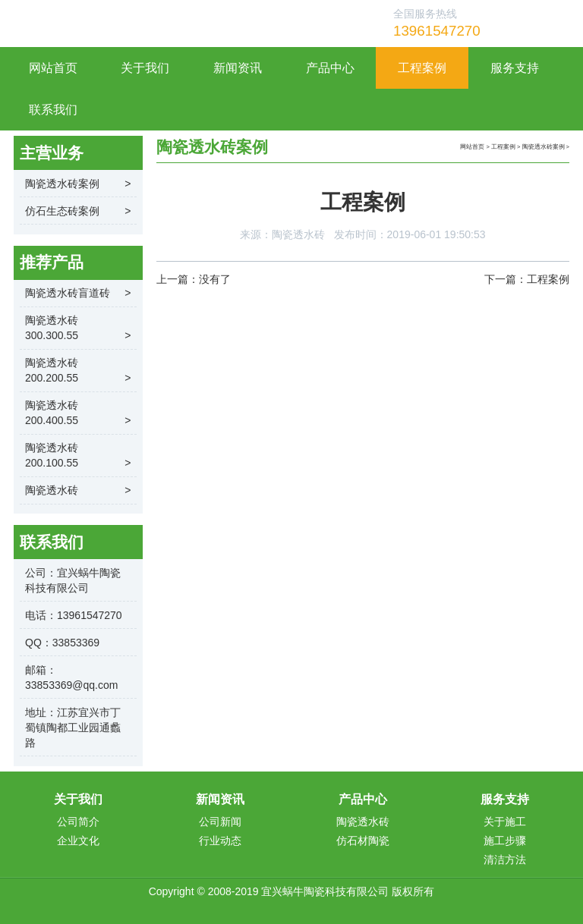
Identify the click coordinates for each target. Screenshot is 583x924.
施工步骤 (505, 841)
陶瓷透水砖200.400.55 (78, 413)
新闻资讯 (238, 68)
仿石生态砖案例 (78, 211)
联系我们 (53, 110)
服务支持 (515, 68)
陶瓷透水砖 (298, 234)
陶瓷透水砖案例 (544, 147)
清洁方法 (505, 860)
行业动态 (220, 841)
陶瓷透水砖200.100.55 (78, 456)
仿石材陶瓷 (363, 841)
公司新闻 (220, 822)
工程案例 (422, 68)
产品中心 (330, 68)
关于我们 (145, 68)
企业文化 (78, 841)
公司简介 (78, 822)
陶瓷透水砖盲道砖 (78, 293)
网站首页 (53, 68)
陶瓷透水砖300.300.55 (78, 328)
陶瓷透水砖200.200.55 (78, 371)
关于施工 (505, 822)
